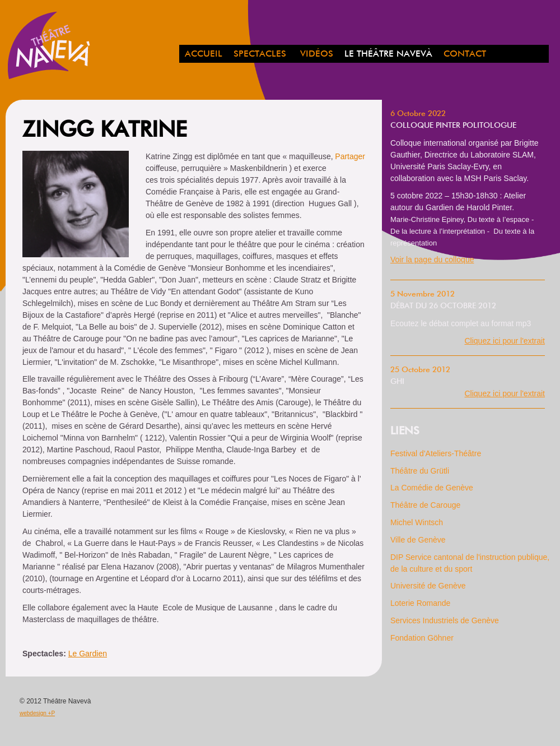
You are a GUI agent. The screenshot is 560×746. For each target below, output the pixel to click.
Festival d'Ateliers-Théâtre (436, 453)
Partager (350, 156)
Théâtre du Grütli (420, 471)
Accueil (204, 54)
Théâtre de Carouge (425, 505)
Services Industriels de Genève (445, 620)
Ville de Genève (418, 540)
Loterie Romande (420, 603)
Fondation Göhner (422, 638)
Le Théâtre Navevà (388, 54)
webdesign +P (37, 713)
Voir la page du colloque (432, 260)
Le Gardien (88, 654)
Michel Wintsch (417, 522)
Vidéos (317, 54)
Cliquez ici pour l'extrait (505, 341)
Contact (465, 54)
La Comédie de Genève (432, 488)
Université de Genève (428, 586)
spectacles (260, 54)
